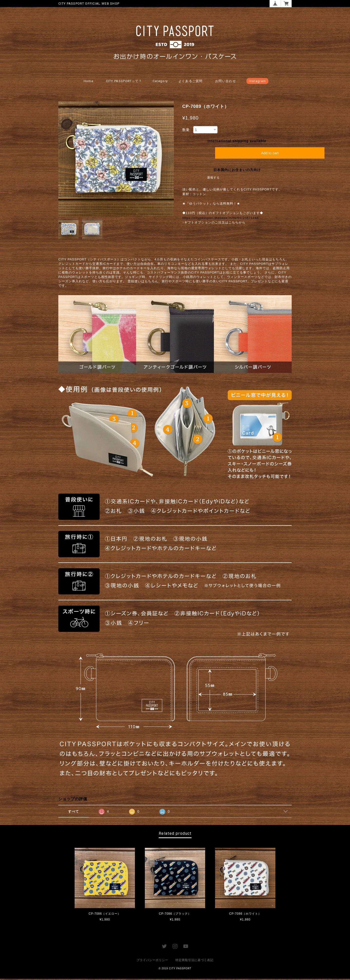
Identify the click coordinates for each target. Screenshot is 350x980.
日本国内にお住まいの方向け (237, 171)
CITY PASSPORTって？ (124, 82)
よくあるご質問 (191, 82)
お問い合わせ (226, 82)
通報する (213, 179)
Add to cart (270, 154)
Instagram (257, 82)
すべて (74, 813)
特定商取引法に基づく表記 (194, 961)
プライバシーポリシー (152, 961)
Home (88, 82)
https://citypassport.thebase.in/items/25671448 (220, 219)
